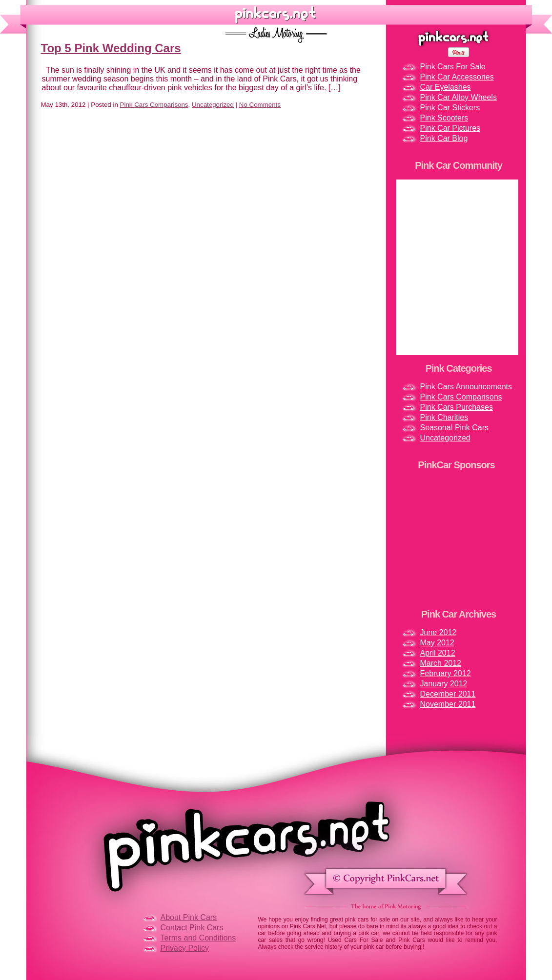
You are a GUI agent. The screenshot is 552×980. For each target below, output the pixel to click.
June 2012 (439, 632)
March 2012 (441, 663)
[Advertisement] (457, 540)
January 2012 (444, 684)
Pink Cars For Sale (453, 67)
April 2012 (438, 653)
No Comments (260, 105)
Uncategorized (213, 105)
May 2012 (437, 643)
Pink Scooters (444, 118)
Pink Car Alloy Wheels (459, 97)
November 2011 (448, 704)
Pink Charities (444, 417)
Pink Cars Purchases (457, 407)
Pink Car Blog (444, 138)
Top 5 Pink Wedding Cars (111, 48)
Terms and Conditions (198, 938)
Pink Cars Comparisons (154, 105)
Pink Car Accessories (457, 77)
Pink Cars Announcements (466, 387)
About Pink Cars (189, 917)
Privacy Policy (185, 948)
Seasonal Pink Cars (455, 428)
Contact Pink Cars (192, 928)
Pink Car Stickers (450, 108)
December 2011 (448, 694)
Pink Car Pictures (450, 128)
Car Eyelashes (446, 87)
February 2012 (446, 673)
